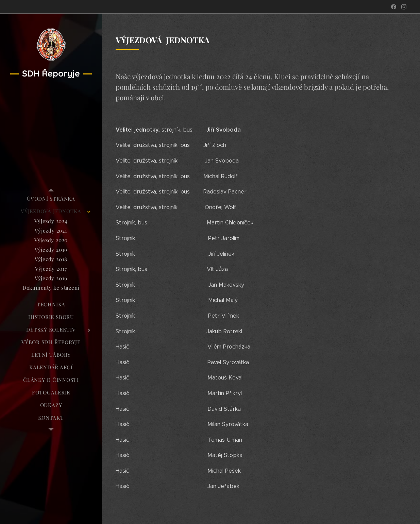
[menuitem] (51, 199)
